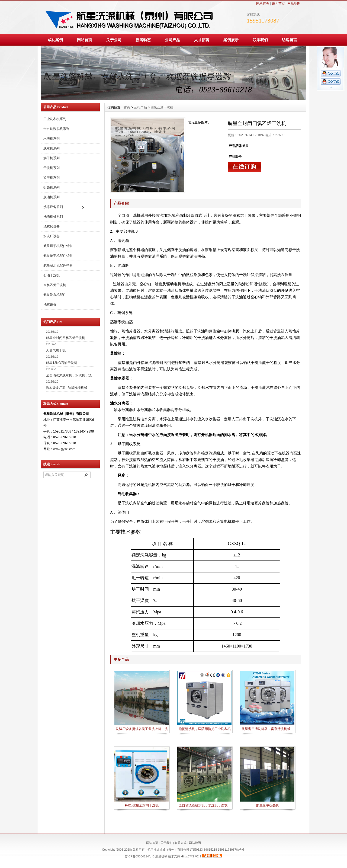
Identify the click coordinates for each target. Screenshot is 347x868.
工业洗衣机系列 (55, 119)
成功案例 (55, 40)
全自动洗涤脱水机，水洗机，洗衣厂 (205, 805)
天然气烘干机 (56, 350)
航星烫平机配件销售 (58, 256)
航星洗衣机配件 (55, 295)
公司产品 (172, 40)
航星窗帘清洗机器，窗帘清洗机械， (268, 729)
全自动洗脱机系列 (56, 129)
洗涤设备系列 (53, 207)
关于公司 (114, 40)
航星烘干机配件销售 (58, 246)
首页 (127, 107)
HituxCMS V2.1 (191, 856)
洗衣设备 (50, 305)
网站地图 (294, 4)
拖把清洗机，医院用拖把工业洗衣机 (205, 729)
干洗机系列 (52, 168)
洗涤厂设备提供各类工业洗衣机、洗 (142, 729)
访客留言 (290, 40)
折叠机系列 (52, 187)
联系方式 (181, 843)
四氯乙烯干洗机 (55, 285)
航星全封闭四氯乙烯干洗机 (66, 338)
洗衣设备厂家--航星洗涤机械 (67, 388)
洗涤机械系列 (53, 217)
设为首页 (278, 4)
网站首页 (263, 4)
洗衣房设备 (52, 226)
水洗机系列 (52, 139)
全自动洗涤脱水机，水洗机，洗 (69, 375)
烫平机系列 (52, 178)
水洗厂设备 (52, 236)
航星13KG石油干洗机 (62, 363)
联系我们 (260, 40)
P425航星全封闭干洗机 (142, 805)
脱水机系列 (52, 148)
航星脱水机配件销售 (58, 265)
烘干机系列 (52, 158)
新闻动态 (143, 40)
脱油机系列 (52, 197)
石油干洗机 (52, 275)
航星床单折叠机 (268, 805)
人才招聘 (202, 40)
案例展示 (231, 40)
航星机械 (161, 856)
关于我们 (166, 843)
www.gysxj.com (64, 449)
